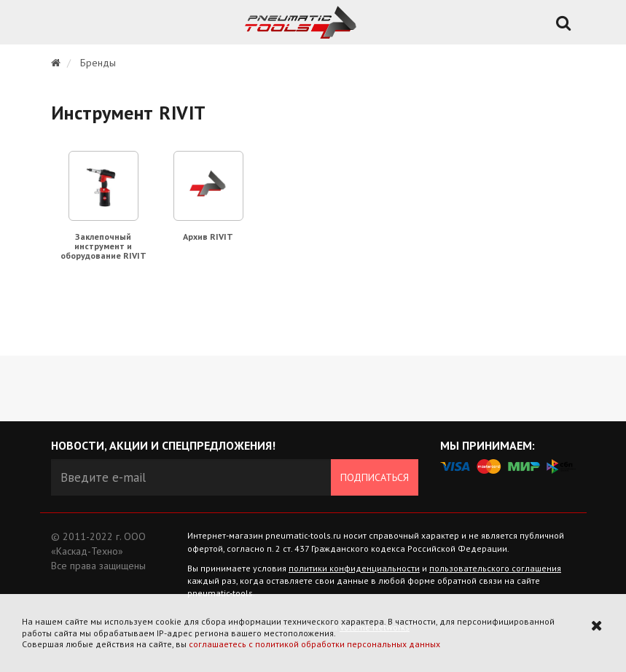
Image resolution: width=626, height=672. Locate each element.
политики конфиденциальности (354, 568)
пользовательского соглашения (495, 568)
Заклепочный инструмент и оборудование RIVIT (103, 246)
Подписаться (375, 477)
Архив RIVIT (208, 237)
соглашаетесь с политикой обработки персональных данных (314, 644)
